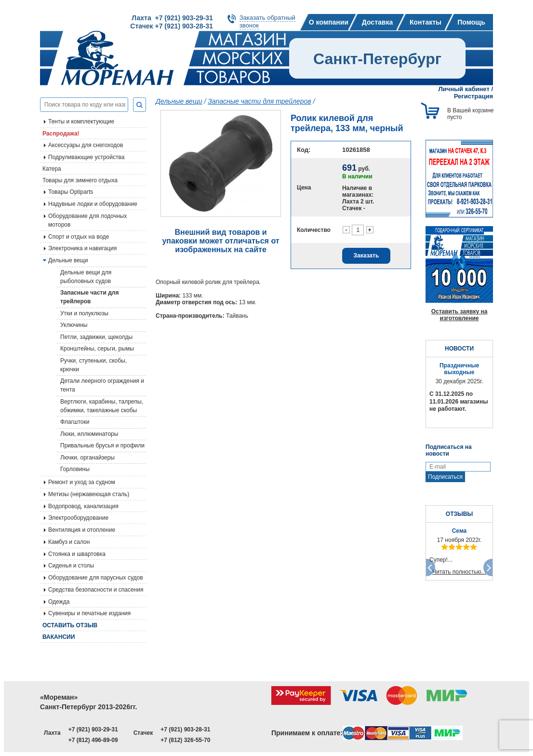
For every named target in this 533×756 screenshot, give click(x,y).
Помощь (471, 22)
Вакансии (59, 637)
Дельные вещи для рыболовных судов (86, 277)
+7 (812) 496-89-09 (93, 740)
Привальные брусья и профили (102, 445)
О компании (329, 22)
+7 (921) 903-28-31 (185, 729)
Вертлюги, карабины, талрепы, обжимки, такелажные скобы (102, 406)
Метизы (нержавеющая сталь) (89, 494)
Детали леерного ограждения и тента (102, 385)
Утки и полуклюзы (84, 313)
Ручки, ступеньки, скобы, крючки (93, 365)
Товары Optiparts (71, 192)
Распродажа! (61, 134)
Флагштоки (75, 422)
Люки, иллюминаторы (89, 434)
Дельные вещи (179, 101)
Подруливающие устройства (86, 157)
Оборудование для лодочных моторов (87, 220)
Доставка (377, 22)
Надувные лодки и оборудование (93, 204)
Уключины (74, 325)
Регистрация (473, 96)
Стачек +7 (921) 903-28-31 (171, 26)
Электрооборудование (78, 518)
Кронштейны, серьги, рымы (97, 349)
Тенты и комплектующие (81, 121)
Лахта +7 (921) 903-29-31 (172, 18)
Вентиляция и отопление (82, 530)
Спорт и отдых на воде (79, 237)
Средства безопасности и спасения (96, 590)
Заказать (366, 256)
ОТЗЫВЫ (459, 514)
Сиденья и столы (71, 566)
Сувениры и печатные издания (89, 613)
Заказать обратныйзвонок (267, 21)
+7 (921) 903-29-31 (93, 729)
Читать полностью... (459, 572)
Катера (52, 169)
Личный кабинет (464, 89)
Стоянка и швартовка (77, 554)
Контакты (426, 22)
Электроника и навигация (82, 248)
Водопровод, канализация (83, 506)
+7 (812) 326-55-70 (185, 740)
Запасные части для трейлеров (89, 297)
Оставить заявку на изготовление (460, 315)
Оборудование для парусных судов (96, 578)
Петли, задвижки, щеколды (96, 337)
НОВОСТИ (459, 349)
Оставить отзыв (70, 625)
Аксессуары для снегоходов (86, 145)
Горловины (75, 469)
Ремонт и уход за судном (82, 482)
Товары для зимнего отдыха (80, 180)
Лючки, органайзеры (87, 458)
